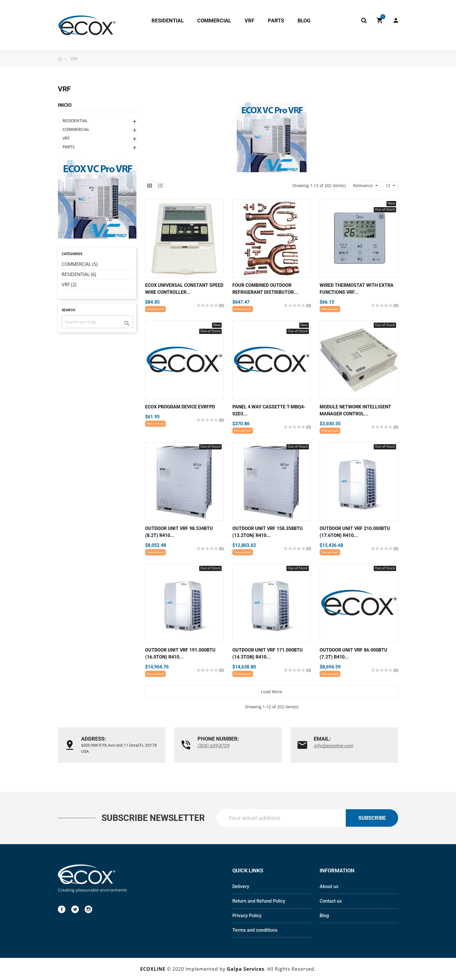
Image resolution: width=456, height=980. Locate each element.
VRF (66, 138)
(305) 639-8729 (213, 746)
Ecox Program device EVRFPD (180, 407)
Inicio (65, 105)
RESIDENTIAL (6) (79, 274)
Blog (324, 916)
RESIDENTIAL (75, 121)
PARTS (69, 147)
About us (329, 886)
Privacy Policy (247, 916)
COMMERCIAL (76, 129)
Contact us (331, 901)
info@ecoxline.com (333, 746)
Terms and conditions (255, 930)
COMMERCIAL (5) (80, 264)
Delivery (241, 886)
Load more (272, 692)
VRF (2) (69, 284)
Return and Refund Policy (259, 901)
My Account (396, 20)
